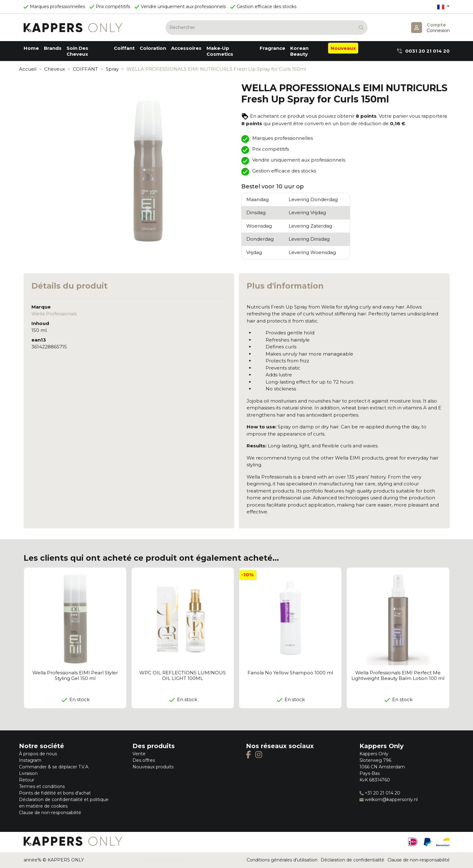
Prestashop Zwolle (165, 860)
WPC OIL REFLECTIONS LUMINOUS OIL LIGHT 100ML (183, 675)
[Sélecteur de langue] (443, 7)
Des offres (144, 760)
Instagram (30, 760)
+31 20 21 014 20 (380, 793)
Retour (27, 780)
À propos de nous (38, 754)
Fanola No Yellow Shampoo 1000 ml (290, 673)
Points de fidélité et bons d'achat (55, 793)
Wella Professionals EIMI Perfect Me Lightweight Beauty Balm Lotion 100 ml (398, 675)
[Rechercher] (267, 28)
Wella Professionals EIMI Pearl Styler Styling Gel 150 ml (75, 675)
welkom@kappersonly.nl (389, 800)
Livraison (28, 773)
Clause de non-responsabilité (50, 813)
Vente (139, 754)
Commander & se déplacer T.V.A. (54, 767)
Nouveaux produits (153, 767)
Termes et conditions (42, 786)
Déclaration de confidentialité (352, 860)
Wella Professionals (54, 314)
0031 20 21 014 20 (423, 51)
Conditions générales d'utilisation (282, 860)
